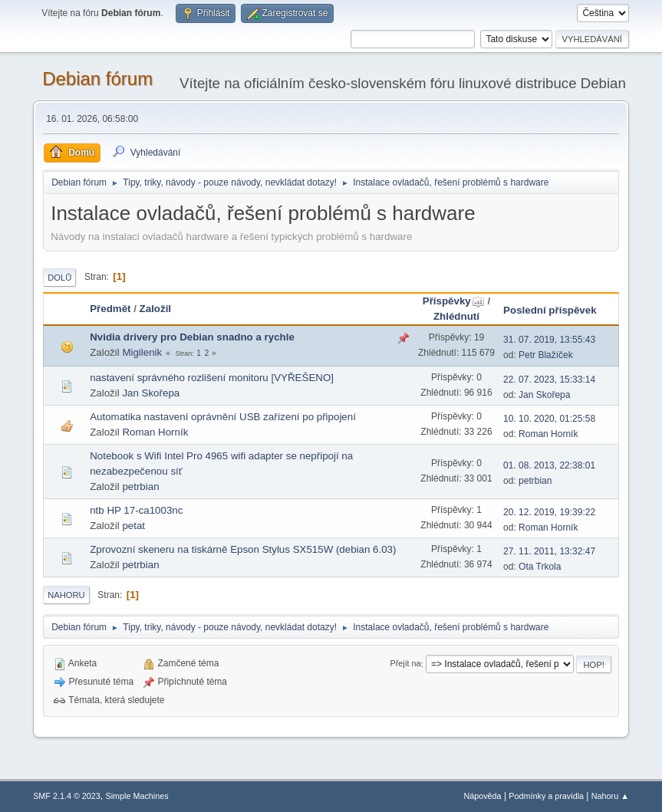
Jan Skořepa (151, 393)
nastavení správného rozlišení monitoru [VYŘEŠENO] (212, 378)
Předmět (110, 309)
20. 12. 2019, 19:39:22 (549, 512)
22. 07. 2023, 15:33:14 (549, 380)
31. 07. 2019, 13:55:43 (549, 340)
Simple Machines (137, 796)
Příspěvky (454, 301)
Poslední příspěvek (550, 310)
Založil (155, 309)
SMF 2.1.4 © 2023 (67, 796)
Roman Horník (155, 432)
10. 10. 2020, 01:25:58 (549, 419)
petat (133, 526)
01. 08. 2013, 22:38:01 (549, 465)
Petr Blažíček (546, 355)
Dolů (59, 278)
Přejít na (405, 664)
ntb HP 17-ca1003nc (136, 510)
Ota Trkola (540, 567)
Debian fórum (97, 79)
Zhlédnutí (456, 316)
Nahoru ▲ (610, 796)
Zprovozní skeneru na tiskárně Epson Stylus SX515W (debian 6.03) (243, 549)
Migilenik (142, 352)
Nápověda (482, 796)
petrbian (140, 487)
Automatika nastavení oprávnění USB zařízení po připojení (223, 417)
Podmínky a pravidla (546, 796)
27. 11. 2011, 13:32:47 (549, 551)
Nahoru (66, 595)
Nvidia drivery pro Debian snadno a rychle (192, 337)
